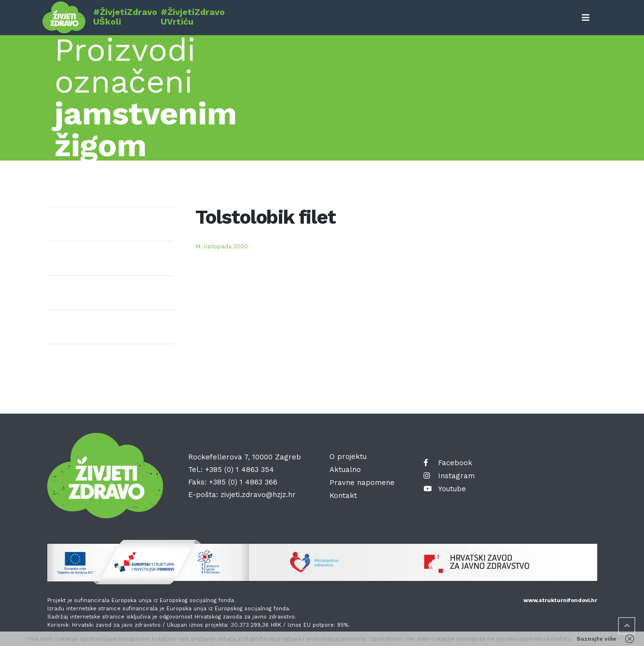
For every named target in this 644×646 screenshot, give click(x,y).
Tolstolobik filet (266, 217)
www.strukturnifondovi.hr (560, 600)
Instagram (449, 476)
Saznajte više (596, 639)
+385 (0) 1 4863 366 (243, 482)
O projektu (348, 457)
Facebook (448, 463)
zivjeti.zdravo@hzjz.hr (258, 495)
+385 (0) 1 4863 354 (240, 470)
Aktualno (345, 470)
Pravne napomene (362, 483)
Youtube (445, 489)
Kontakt (343, 496)
